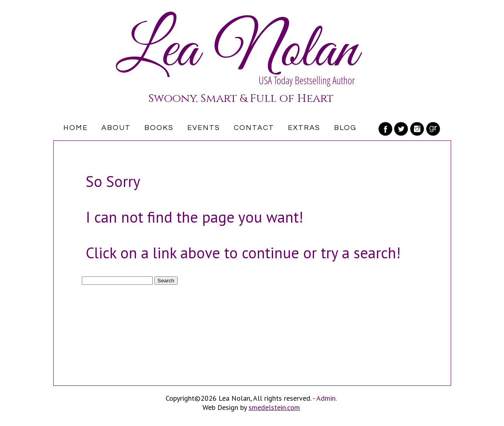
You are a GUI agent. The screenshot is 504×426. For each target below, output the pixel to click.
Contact (254, 128)
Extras (304, 128)
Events (204, 128)
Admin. (327, 398)
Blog (345, 128)
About (116, 128)
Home (76, 128)
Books (159, 128)
